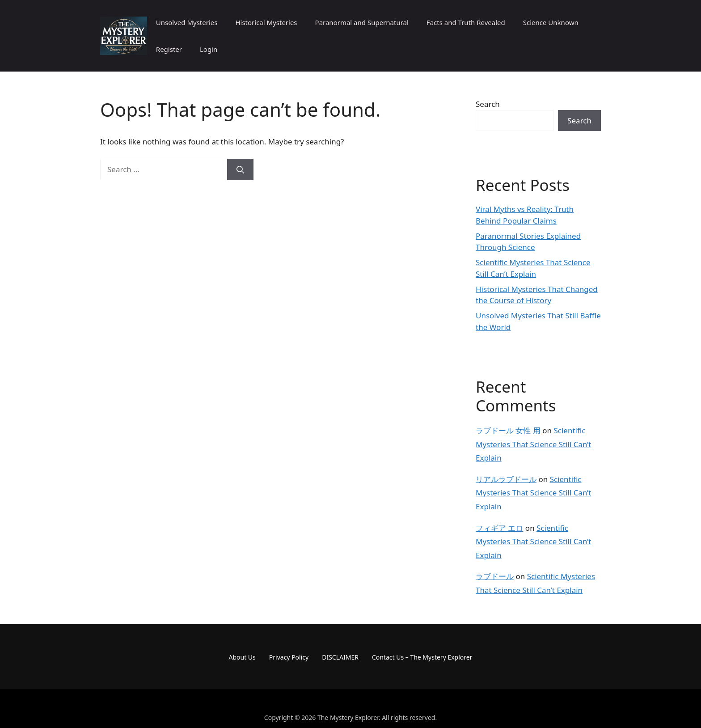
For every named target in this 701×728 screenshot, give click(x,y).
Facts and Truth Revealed (466, 22)
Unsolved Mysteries (187, 22)
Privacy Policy (289, 657)
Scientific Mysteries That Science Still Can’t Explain (533, 444)
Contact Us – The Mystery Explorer (422, 657)
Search (488, 104)
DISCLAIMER (340, 657)
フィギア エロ (499, 528)
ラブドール (495, 576)
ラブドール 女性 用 (508, 430)
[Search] (240, 169)
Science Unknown (551, 22)
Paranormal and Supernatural (362, 22)
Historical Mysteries (266, 22)
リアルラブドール (506, 479)
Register (169, 49)
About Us (242, 657)
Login (209, 49)
